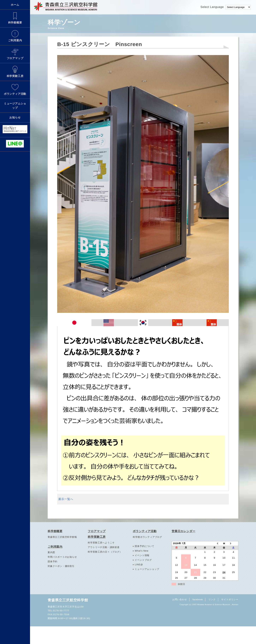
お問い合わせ (180, 599)
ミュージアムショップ (15, 106)
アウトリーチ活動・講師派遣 (104, 547)
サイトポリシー (230, 599)
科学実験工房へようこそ (101, 543)
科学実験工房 (15, 72)
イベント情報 (142, 555)
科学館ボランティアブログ (147, 537)
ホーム (15, 5)
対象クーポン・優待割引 (61, 566)
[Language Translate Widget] (238, 7)
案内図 (51, 552)
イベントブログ (143, 560)
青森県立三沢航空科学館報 (62, 537)
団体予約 (53, 562)
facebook (198, 599)
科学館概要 (15, 18)
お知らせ (15, 117)
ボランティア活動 (15, 89)
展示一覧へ (66, 499)
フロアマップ (15, 54)
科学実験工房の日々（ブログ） (105, 552)
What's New (142, 551)
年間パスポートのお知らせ (62, 557)
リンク (212, 599)
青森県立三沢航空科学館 (68, 600)
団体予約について (144, 546)
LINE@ (139, 565)
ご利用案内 (15, 36)
